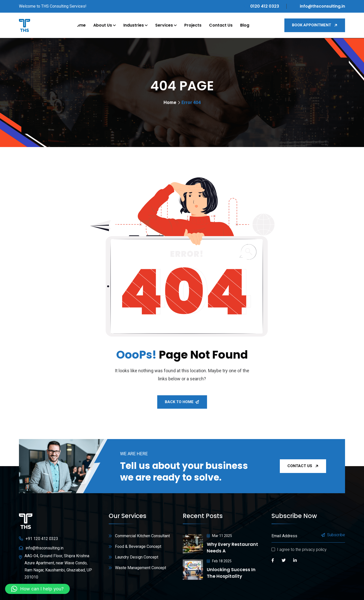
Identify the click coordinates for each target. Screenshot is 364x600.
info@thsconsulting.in (322, 6)
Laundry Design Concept (137, 557)
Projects (193, 25)
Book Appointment (315, 25)
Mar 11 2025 (219, 536)
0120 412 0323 (265, 6)
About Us (103, 25)
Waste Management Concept (141, 568)
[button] (37, 589)
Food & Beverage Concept (138, 546)
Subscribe (333, 535)
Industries (134, 25)
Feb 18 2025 (219, 561)
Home (80, 25)
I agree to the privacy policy (302, 550)
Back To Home (182, 402)
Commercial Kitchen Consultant (142, 536)
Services (164, 25)
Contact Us (221, 25)
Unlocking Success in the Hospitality (231, 573)
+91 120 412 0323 (42, 539)
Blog (245, 25)
